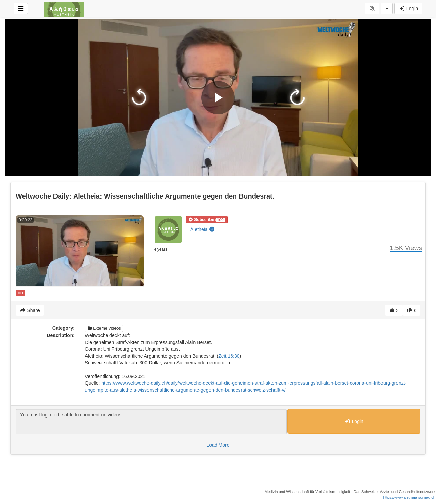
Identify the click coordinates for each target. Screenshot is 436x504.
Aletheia (203, 229)
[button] (207, 220)
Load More (218, 445)
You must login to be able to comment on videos (151, 422)
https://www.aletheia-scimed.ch (409, 497)
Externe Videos (104, 328)
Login (408, 9)
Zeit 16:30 (229, 356)
